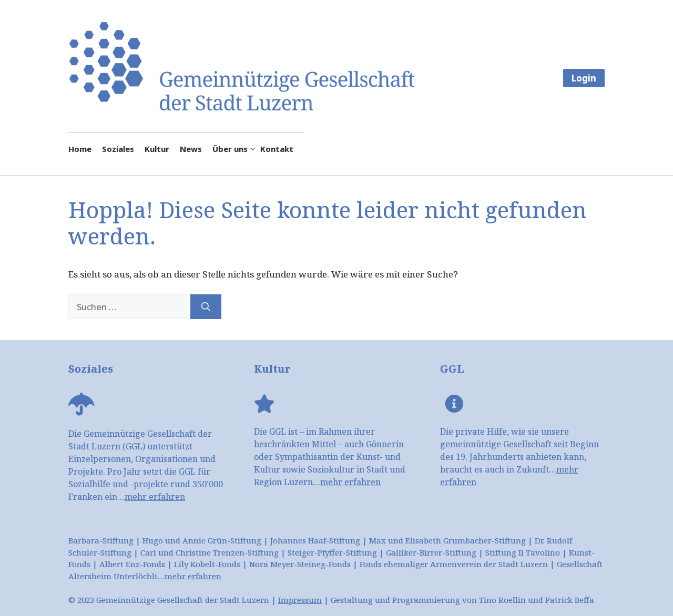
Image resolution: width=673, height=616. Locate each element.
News (191, 149)
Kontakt (277, 149)
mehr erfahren (155, 497)
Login (584, 78)
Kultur (157, 149)
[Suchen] (206, 307)
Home (80, 149)
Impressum (300, 600)
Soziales (118, 149)
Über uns (236, 149)
